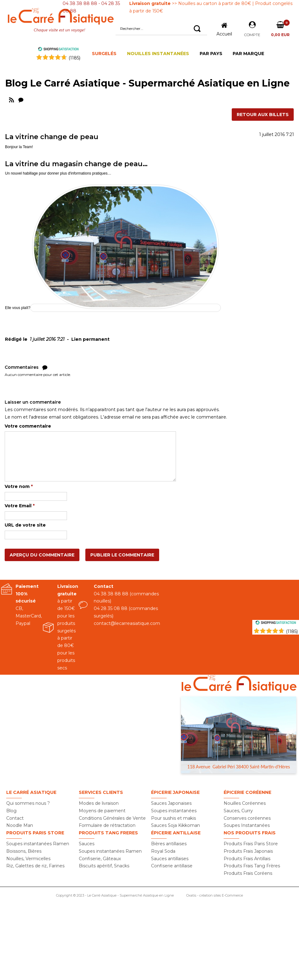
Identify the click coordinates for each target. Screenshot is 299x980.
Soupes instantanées (174, 811)
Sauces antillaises (170, 859)
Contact (15, 818)
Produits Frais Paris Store (251, 844)
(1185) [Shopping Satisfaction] (292, 631)
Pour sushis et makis (173, 818)
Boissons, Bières (24, 851)
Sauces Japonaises (171, 803)
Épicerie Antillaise (176, 833)
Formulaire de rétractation (107, 825)
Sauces (87, 844)
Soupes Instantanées (247, 825)
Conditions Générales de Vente (112, 818)
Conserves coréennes (247, 818)
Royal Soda (163, 851)
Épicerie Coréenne (247, 792)
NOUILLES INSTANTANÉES (158, 54)
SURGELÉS (104, 54)
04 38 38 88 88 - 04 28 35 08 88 (91, 7)
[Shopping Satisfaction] (276, 623)
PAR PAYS (211, 54)
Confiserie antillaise (172, 866)
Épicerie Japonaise (175, 792)
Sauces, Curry (238, 811)
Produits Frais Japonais (248, 851)
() (74, 58)
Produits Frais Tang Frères (252, 866)
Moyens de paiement (102, 811)
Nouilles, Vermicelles (28, 859)
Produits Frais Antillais (247, 859)
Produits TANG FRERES (108, 833)
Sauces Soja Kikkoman (176, 825)
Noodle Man (20, 825)
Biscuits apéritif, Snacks (104, 866)
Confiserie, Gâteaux (100, 859)
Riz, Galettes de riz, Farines (35, 866)
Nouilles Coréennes (245, 803)
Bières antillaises (169, 844)
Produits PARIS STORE (35, 833)
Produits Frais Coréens (248, 873)
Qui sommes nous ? (28, 803)
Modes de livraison (99, 803)
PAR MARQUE (248, 54)
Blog (11, 811)
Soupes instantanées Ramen (38, 844)
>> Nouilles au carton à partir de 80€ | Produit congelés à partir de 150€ (211, 7)
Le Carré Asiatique (31, 792)
